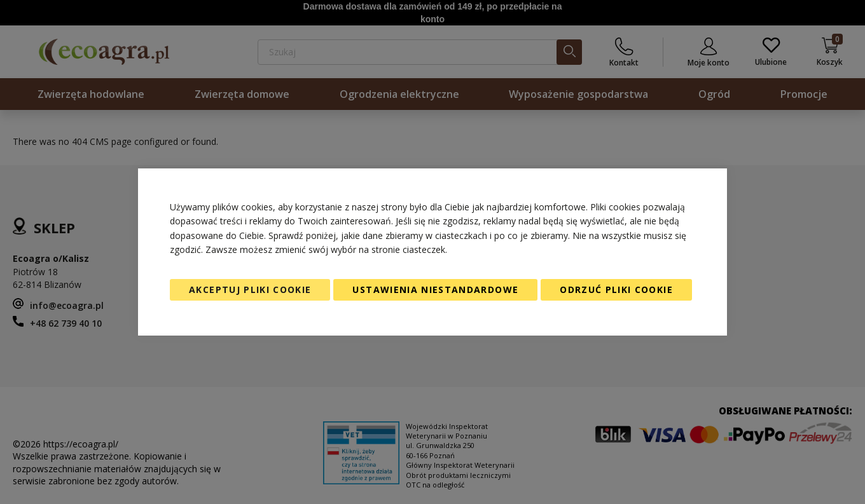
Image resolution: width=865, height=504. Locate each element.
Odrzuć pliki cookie (616, 289)
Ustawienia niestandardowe (435, 289)
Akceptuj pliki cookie (250, 289)
